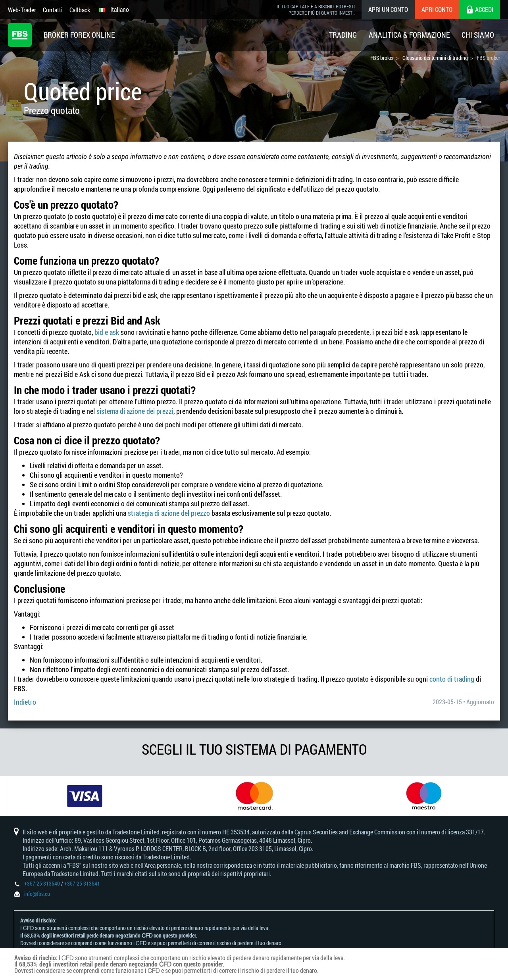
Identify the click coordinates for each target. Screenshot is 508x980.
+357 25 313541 (82, 883)
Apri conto (437, 9)
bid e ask (107, 332)
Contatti (53, 10)
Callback (80, 10)
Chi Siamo (478, 35)
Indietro (25, 702)
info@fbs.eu (37, 894)
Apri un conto (388, 9)
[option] (85, 796)
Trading (343, 35)
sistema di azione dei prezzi (135, 411)
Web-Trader (22, 10)
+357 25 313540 (42, 883)
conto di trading (452, 679)
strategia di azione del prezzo (169, 513)
